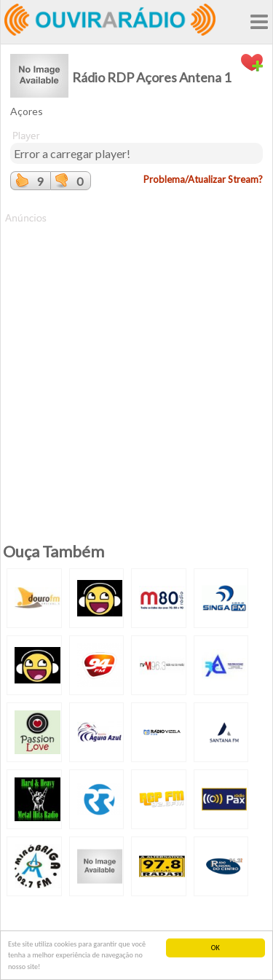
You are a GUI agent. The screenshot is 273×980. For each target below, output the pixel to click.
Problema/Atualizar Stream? (203, 179)
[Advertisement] (136, 362)
